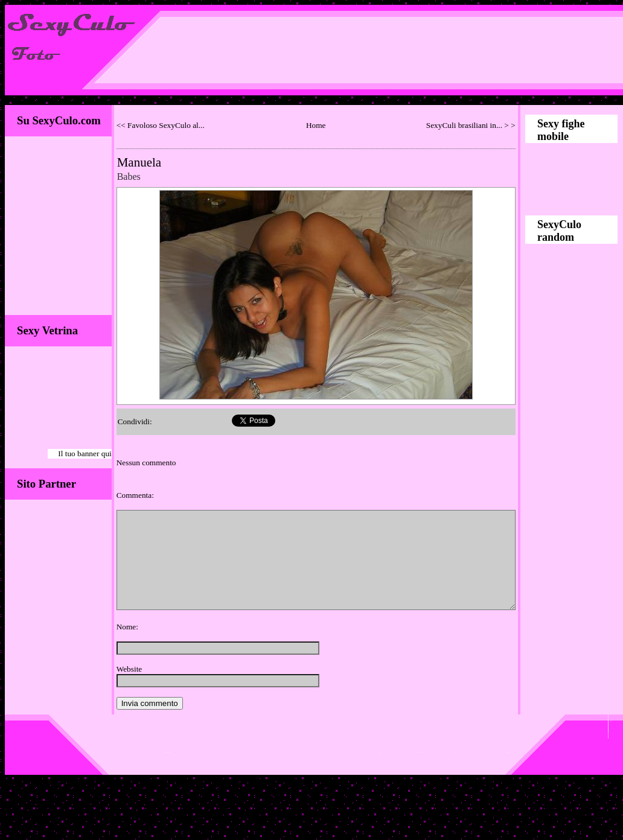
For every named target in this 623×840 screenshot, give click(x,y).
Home (316, 125)
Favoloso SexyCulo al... (166, 125)
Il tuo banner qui (85, 453)
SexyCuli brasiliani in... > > (471, 125)
